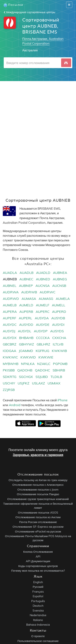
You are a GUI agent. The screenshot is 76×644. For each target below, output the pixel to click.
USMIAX (54, 383)
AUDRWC (47, 292)
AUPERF (9, 318)
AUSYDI (58, 325)
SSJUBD (42, 377)
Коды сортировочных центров (38, 566)
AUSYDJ (9, 331)
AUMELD (26, 305)
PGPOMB (60, 364)
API (38, 557)
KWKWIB (59, 351)
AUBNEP (26, 286)
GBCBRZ (10, 344)
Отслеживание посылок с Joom (38, 490)
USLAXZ (38, 383)
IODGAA (9, 351)
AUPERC (43, 312)
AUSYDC (10, 325)
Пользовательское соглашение (38, 641)
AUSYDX (10, 338)
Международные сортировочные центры (29, 12)
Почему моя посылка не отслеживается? (38, 571)
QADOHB (25, 370)
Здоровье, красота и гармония (38, 455)
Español (38, 596)
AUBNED (43, 279)
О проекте (38, 636)
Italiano (38, 620)
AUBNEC (26, 279)
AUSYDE (43, 325)
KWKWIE (46, 357)
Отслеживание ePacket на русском (38, 531)
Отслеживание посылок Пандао (38, 494)
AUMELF (43, 305)
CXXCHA (59, 338)
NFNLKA (28, 364)
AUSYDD (26, 325)
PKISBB (9, 370)
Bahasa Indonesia (38, 625)
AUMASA (29, 299)
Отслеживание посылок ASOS (38, 513)
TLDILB (56, 377)
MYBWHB (11, 364)
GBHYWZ (26, 344)
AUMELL (59, 305)
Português (38, 601)
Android (15, 405)
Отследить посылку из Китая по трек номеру (38, 480)
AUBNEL (10, 286)
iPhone (62, 400)
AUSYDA (42, 318)
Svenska (38, 611)
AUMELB (10, 305)
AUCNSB (59, 286)
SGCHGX (26, 377)
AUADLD (43, 273)
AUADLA (10, 273)
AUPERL (25, 318)
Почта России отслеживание (38, 522)
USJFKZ (24, 383)
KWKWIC (10, 357)
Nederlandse (38, 615)
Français (38, 592)
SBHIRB (59, 370)
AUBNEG (60, 279)
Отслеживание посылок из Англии (38, 517)
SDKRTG (10, 377)
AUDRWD (11, 299)
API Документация (38, 561)
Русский (38, 587)
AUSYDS (57, 331)
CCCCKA (43, 338)
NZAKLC (44, 364)
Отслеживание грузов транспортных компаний (38, 499)
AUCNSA (43, 286)
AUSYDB (58, 318)
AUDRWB (29, 292)
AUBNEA (60, 273)
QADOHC (42, 370)
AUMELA (63, 299)
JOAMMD (26, 351)
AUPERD (59, 312)
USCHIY (9, 383)
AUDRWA (11, 292)
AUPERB (26, 312)
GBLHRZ (43, 344)
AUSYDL (25, 331)
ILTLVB (58, 344)
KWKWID (28, 357)
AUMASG (46, 299)
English (38, 582)
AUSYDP (41, 331)
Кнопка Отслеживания (38, 552)
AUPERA (10, 312)
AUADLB (26, 273)
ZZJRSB (9, 390)
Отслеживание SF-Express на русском (38, 527)
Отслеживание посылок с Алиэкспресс (38, 485)
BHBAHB (26, 338)
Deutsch (38, 606)
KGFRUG (42, 351)
